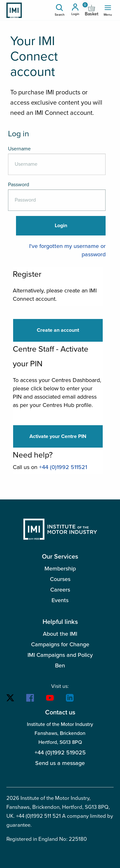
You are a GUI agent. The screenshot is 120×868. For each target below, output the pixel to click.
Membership (60, 569)
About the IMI (60, 634)
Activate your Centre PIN (58, 436)
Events (60, 600)
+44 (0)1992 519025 (60, 753)
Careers (60, 590)
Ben (60, 665)
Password (19, 185)
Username (19, 149)
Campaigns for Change (60, 644)
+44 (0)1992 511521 (63, 467)
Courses (60, 579)
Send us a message (60, 763)
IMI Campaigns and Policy (60, 655)
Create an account (58, 330)
